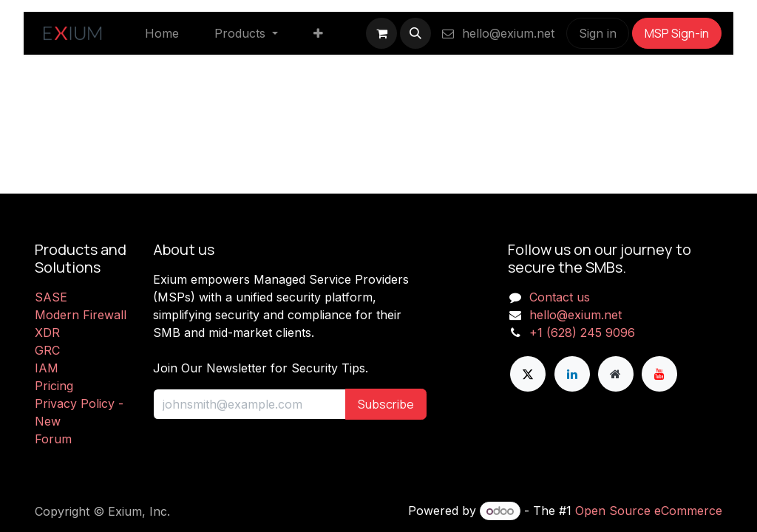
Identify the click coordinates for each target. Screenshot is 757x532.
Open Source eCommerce (649, 511)
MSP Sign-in (677, 33)
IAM (47, 368)
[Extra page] (616, 374)
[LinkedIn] (572, 374)
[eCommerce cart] (381, 33)
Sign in (598, 33)
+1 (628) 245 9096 (582, 332)
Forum (53, 439)
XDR (47, 332)
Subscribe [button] (386, 404)
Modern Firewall (81, 315)
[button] (415, 33)
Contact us (560, 297)
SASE (51, 297)
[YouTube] (659, 374)
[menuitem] (162, 33)
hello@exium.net (497, 33)
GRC (47, 350)
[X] (528, 374)
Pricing (54, 386)
